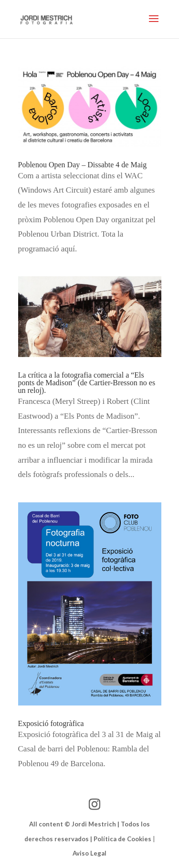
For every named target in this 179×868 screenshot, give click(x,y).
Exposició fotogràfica (51, 723)
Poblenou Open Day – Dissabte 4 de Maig (83, 165)
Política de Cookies (122, 839)
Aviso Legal (89, 853)
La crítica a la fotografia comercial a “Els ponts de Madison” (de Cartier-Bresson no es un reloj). (87, 383)
